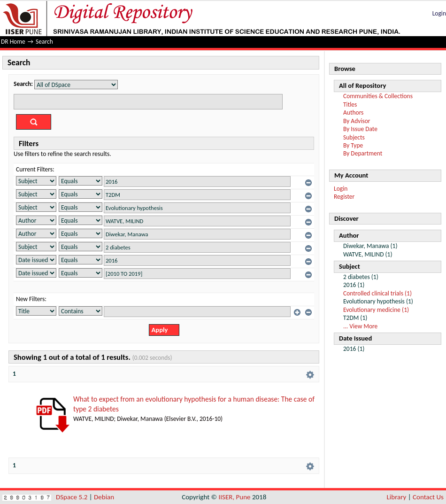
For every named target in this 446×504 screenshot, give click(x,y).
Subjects (354, 137)
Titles (350, 105)
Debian (104, 497)
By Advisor (357, 121)
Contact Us (428, 497)
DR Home (13, 42)
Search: (23, 84)
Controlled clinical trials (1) (377, 293)
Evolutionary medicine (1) (376, 310)
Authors (353, 112)
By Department (363, 153)
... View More (360, 326)
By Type (353, 145)
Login (439, 13)
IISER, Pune (234, 497)
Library (397, 497)
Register (344, 197)
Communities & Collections (378, 96)
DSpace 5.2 (73, 497)
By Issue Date (360, 129)
